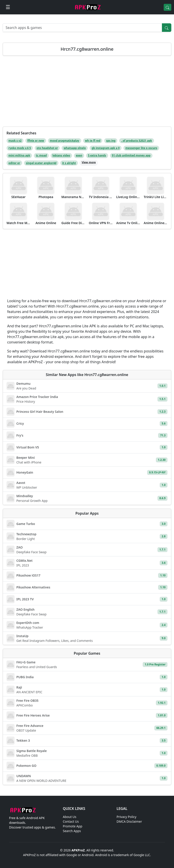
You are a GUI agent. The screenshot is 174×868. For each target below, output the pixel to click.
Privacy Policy (127, 817)
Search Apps (72, 831)
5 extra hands (97, 155)
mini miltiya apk (19, 155)
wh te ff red (93, 141)
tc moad (41, 155)
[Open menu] (8, 7)
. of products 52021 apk (137, 141)
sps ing (111, 141)
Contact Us (71, 821)
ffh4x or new (36, 141)
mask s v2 (15, 141)
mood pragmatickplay (64, 141)
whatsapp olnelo (75, 148)
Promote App (73, 826)
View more (89, 162)
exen (79, 155)
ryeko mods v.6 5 (20, 148)
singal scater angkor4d (41, 163)
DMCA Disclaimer (129, 821)
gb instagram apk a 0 (106, 148)
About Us (70, 817)
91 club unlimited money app (131, 155)
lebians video (61, 155)
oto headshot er (47, 148)
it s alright (69, 163)
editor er (14, 163)
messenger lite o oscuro (141, 148)
